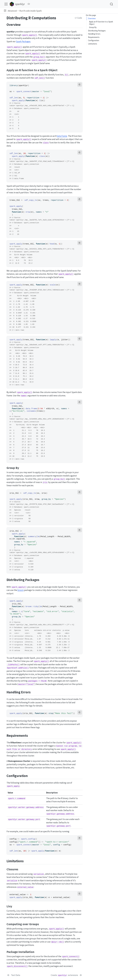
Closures (93, 38)
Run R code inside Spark (31, 11)
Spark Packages (23, 41)
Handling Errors (94, 25)
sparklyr (23, 86)
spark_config (28, 839)
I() (67, 75)
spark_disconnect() (17, 966)
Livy (91, 41)
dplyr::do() (58, 942)
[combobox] (112, 4)
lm (38, 537)
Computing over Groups (99, 44)
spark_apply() (30, 35)
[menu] (6, 4)
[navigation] (79, 11)
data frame (62, 136)
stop (51, 713)
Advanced (12, 11)
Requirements (94, 28)
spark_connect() (71, 957)
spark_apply (18, 101)
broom (21, 590)
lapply (53, 340)
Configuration (94, 32)
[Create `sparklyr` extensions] (66, 975)
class (42, 156)
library (13, 86)
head (52, 244)
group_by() (39, 57)
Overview (92, 18)
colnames (31, 411)
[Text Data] (14, 975)
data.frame (31, 409)
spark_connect (24, 92)
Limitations (93, 35)
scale (53, 285)
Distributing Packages (97, 22)
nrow (28, 212)
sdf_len (13, 98)
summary (32, 537)
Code (78, 18)
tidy (36, 607)
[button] (5, 11)
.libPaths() (13, 665)
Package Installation (97, 48)
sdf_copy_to (31, 200)
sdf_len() (40, 78)
